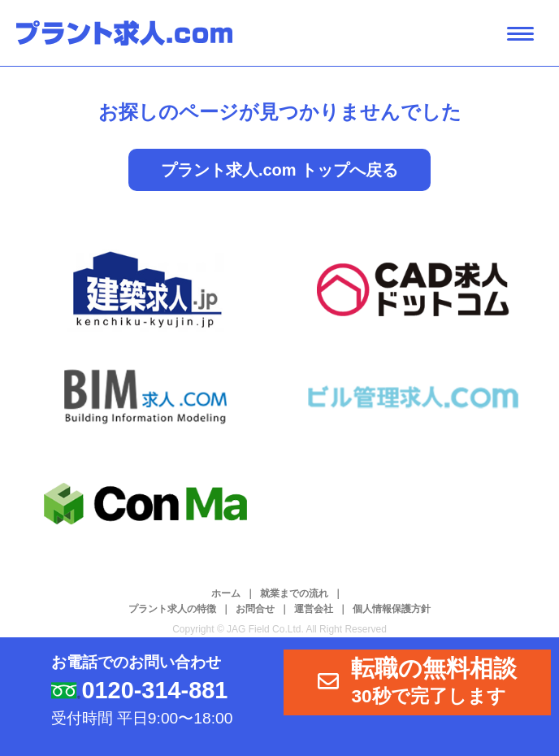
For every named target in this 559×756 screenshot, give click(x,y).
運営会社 (314, 609)
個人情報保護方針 (392, 609)
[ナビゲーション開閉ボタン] (520, 34)
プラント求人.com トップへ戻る (279, 170)
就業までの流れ (294, 593)
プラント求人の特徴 (172, 609)
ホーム (226, 593)
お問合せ (255, 609)
